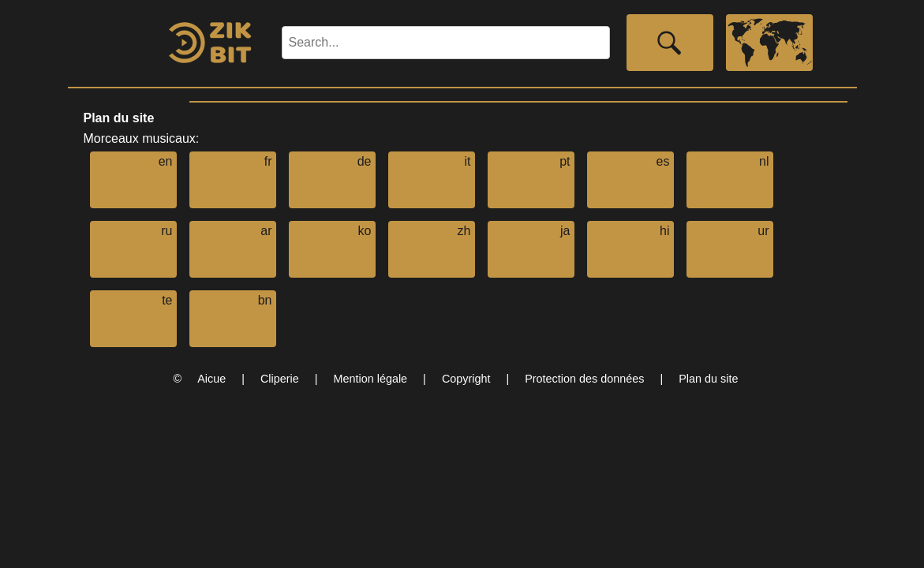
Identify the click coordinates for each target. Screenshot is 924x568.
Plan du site (708, 379)
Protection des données (584, 379)
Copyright (466, 379)
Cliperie (280, 379)
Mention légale (371, 379)
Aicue (211, 379)
